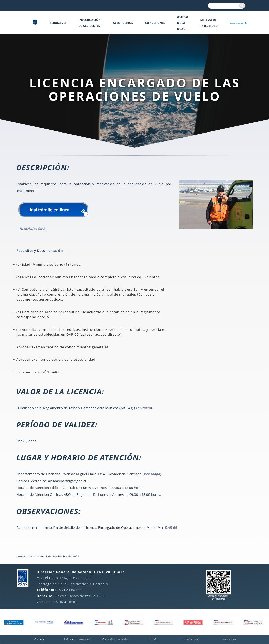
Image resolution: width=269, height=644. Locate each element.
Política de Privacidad (77, 639)
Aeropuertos (123, 23)
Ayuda (154, 639)
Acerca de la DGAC (183, 23)
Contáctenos (192, 639)
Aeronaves (58, 23)
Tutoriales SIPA (32, 229)
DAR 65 (171, 527)
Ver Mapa (152, 474)
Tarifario (143, 408)
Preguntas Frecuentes (116, 639)
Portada (39, 639)
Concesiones (155, 23)
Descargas (230, 639)
